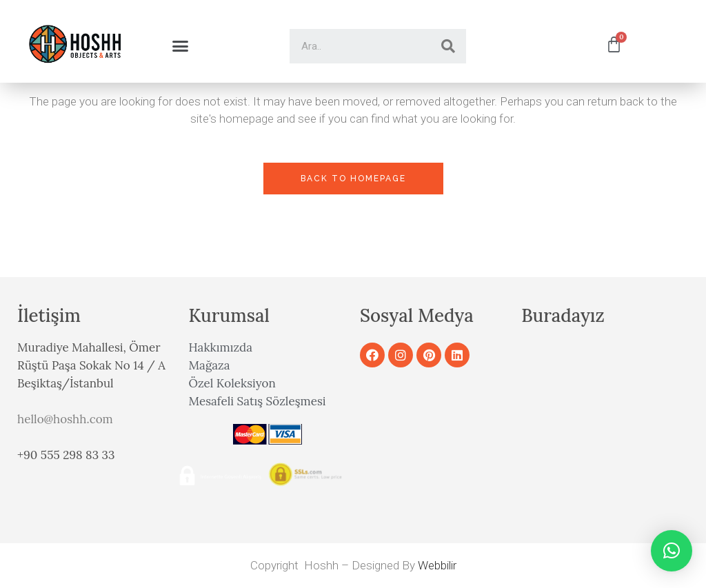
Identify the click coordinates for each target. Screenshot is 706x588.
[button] (180, 46)
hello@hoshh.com (65, 419)
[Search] (448, 46)
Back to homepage (353, 179)
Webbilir (437, 565)
